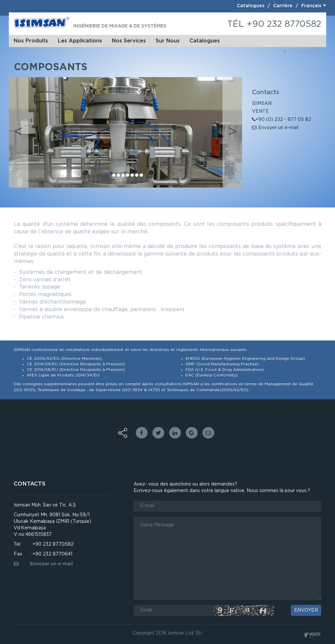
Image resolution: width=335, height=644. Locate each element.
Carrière (283, 6)
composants (307, 52)
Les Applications (80, 41)
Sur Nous (168, 41)
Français (311, 6)
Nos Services (129, 41)
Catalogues (251, 6)
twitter (158, 433)
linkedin (175, 433)
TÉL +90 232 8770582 (274, 24)
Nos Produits (31, 41)
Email (208, 433)
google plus (192, 433)
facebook (142, 433)
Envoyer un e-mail (275, 128)
